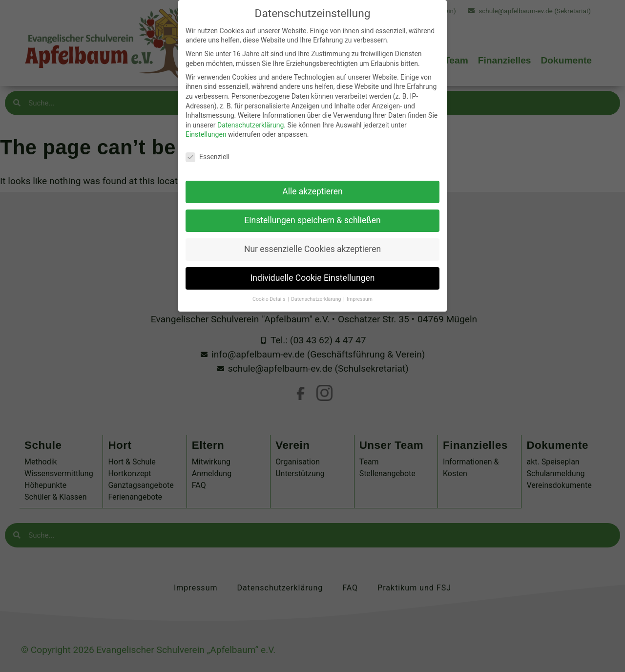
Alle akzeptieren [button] (312, 179)
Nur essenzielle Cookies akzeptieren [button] (312, 237)
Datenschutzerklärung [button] (317, 287)
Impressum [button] (360, 287)
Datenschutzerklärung (250, 113)
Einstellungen (206, 122)
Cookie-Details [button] (270, 287)
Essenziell (208, 145)
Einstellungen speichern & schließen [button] (312, 208)
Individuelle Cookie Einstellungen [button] (313, 266)
